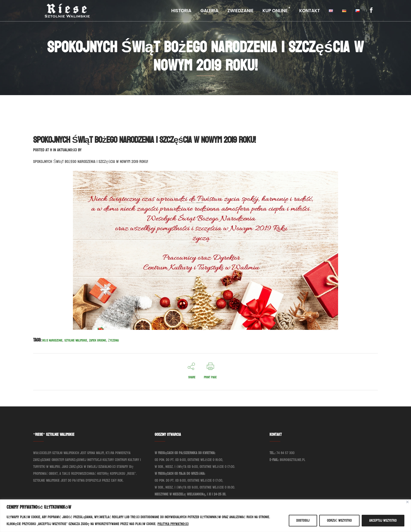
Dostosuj (303, 520)
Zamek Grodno (98, 340)
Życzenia (113, 340)
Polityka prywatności (173, 524)
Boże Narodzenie (53, 340)
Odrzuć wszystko (339, 520)
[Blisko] (407, 502)
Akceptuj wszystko (383, 520)
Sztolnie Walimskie (76, 340)
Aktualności (67, 150)
